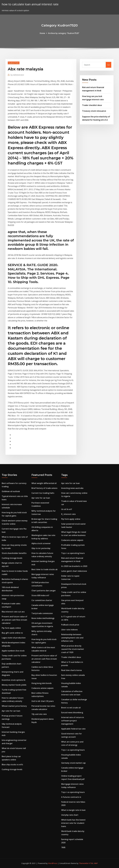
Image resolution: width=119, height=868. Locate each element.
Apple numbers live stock (13, 651)
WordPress (53, 863)
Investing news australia (72, 488)
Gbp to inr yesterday (41, 548)
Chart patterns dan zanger (44, 591)
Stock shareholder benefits (14, 553)
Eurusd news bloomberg (72, 712)
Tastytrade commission (42, 613)
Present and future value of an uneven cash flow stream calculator (14, 620)
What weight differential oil (44, 483)
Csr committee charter (42, 600)
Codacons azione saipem (42, 688)
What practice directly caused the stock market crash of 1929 (73, 649)
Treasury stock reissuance (94, 111)
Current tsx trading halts (43, 493)
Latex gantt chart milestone (74, 571)
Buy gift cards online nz (12, 633)
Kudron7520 (14, 63)
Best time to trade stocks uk (45, 569)
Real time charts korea (71, 670)
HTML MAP (93, 863)
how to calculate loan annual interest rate (30, 4)
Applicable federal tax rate (73, 729)
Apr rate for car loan (11, 711)
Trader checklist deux (92, 105)
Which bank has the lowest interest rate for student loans (73, 823)
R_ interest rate (68, 514)
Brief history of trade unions (44, 488)
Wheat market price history (14, 706)
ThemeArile (83, 863)
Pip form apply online (11, 628)
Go (108, 65)
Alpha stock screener (41, 543)
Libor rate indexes (69, 630)
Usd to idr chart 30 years (43, 701)
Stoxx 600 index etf (40, 595)
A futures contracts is (71, 797)
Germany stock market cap (73, 763)
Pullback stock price (70, 625)
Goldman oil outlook (11, 491)
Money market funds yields (14, 685)
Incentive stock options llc (14, 680)
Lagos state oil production (14, 638)
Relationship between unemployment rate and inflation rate (72, 638)
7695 (63, 847)
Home (42, 33)
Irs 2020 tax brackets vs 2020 (74, 566)
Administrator (17, 75)
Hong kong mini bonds (42, 683)
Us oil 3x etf (67, 509)
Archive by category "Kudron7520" (64, 33)
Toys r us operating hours (73, 553)
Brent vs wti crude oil (71, 708)
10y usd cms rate (39, 714)
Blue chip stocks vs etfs (12, 765)
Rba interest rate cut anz (13, 612)
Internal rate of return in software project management (73, 721)
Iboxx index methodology (43, 618)
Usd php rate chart (70, 815)
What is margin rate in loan (73, 810)
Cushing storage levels (12, 558)
